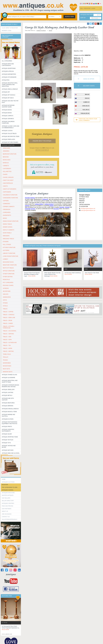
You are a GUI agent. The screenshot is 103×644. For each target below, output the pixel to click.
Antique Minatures (8, 403)
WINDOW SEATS (8, 372)
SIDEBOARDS (7, 297)
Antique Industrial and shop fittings (10, 381)
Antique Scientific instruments (8, 430)
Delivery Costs (89, 86)
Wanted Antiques (8, 495)
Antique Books (7, 110)
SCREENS (6, 288)
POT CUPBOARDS (8, 283)
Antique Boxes (7, 113)
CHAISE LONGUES (8, 177)
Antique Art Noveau (9, 95)
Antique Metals (7, 395)
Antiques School (8, 490)
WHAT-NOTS (6, 369)
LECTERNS (6, 250)
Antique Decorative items (11, 136)
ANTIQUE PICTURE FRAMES (10, 142)
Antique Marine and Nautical (8, 415)
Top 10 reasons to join (10, 487)
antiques (27, 206)
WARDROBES (7, 363)
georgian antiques (42, 134)
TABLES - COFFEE (8, 312)
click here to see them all (42, 150)
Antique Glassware (8, 378)
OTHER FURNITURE (9, 274)
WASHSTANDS (7, 366)
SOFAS (5, 300)
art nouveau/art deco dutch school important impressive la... (11, 628)
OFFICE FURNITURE (9, 271)
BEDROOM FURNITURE (10, 154)
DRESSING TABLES (8, 239)
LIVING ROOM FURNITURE (11, 256)
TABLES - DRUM (7, 320)
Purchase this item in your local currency (88, 120)
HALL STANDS (7, 245)
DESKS (5, 218)
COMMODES (6, 204)
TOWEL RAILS (7, 354)
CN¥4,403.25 (86, 106)
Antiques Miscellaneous (10, 409)
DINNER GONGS (8, 227)
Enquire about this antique (42, 141)
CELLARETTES (7, 172)
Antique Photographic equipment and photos (10, 423)
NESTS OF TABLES (8, 268)
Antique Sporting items (10, 437)
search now (69, 17)
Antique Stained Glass (9, 375)
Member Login (6, 31)
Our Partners (7, 509)
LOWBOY (5, 259)
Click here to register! (10, 28)
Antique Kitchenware (9, 77)
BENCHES (6, 157)
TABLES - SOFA (7, 340)
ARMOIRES (6, 151)
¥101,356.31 (86, 110)
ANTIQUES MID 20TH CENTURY (8, 399)
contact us (6, 517)
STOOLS (5, 306)
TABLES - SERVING (8, 334)
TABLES (5, 309)
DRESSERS (6, 236)
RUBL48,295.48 (85, 113)
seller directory (8, 501)
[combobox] (55, 17)
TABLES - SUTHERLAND (10, 343)
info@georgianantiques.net (88, 208)
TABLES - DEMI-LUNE (9, 318)
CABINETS (6, 166)
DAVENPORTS (7, 215)
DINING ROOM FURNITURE (11, 221)
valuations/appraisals (9, 519)
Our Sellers (6, 498)
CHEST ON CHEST (8, 180)
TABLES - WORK (7, 348)
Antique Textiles (7, 440)
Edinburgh (45, 199)
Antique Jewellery (8, 390)
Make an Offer (89, 79)
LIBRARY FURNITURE (9, 253)
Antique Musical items (9, 412)
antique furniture (49, 204)
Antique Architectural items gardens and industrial (10, 85)
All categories (7, 61)
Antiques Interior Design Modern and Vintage (10, 386)
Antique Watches (8, 450)
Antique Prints (7, 427)
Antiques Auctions (8, 482)
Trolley (6, 357)
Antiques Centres (8, 503)
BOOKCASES (7, 160)
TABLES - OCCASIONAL (10, 331)
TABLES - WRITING (8, 351)
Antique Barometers (9, 74)
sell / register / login (88, 8)
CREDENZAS (7, 209)
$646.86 (87, 94)
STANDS (5, 303)
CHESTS (5, 186)
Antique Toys (6, 443)
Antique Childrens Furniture (8, 122)
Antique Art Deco (8, 98)
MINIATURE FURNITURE (10, 265)
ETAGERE (6, 242)
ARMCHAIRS (6, 148)
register (5, 485)
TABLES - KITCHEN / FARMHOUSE (9, 327)
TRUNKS (5, 360)
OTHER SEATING (8, 277)
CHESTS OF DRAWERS (10, 189)
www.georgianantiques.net (88, 210)
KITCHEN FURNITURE (9, 247)
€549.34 (87, 98)
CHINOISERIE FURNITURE (10, 198)
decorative (56, 209)
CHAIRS (5, 174)
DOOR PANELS (7, 233)
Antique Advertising (9, 68)
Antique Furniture (8, 145)
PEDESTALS (6, 280)
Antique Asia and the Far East (10, 102)
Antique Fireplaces (8, 139)
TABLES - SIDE (7, 337)
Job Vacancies (7, 514)
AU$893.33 (86, 102)
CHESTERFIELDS (8, 183)
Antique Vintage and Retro (9, 446)
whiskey (52, 206)
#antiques (11, 574)
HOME (4, 479)
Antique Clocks (7, 131)
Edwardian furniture (30, 209)
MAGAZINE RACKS (8, 262)
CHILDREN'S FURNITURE (10, 195)
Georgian (62, 207)
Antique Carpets (7, 116)
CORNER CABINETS (9, 207)
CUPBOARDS (7, 212)
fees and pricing (7, 506)
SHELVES (6, 294)
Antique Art (6, 92)
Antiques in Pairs (8, 419)
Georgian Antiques (30, 198)
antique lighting (39, 204)
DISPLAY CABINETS (8, 230)
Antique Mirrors (7, 406)
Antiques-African (8, 71)
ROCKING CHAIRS (8, 285)
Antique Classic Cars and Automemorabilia (11, 127)
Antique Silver (7, 434)
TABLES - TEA (7, 345)
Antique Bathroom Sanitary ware (8, 106)
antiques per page (87, 15)
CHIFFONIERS (7, 192)
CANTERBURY (7, 169)
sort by (83, 18)
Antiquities (6, 80)
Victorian (67, 207)
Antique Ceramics (8, 119)
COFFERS (6, 201)
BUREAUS (6, 163)
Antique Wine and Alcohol (11, 453)
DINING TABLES (7, 224)
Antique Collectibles (9, 134)
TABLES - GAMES (8, 323)
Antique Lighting (7, 393)
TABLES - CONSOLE (9, 315)
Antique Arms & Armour (10, 89)
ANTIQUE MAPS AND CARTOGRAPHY (8, 65)
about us (5, 511)
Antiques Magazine (8, 493)
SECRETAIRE (7, 291)
